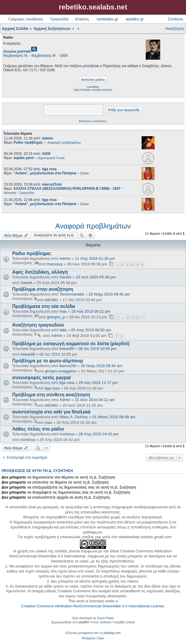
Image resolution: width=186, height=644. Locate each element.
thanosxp (55, 264)
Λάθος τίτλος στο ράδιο (38, 429)
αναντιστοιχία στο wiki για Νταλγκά (51, 412)
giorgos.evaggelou (61, 371)
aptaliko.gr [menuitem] (135, 19)
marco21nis (52, 184)
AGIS (46, 154)
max (63, 311)
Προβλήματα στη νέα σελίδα (44, 306)
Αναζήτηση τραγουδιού (38, 325)
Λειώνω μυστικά (17, 51)
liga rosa (49, 169)
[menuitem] (89, 638)
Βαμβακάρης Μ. (16, 56)
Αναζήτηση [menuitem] (175, 29)
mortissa (67, 434)
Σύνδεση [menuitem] (175, 19)
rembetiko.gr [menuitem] (107, 19)
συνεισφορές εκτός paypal (41, 378)
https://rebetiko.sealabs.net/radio (93, 90)
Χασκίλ (66, 277)
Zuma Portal (105, 618)
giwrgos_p (56, 317)
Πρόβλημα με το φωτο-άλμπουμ (48, 361)
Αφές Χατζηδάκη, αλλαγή (40, 272)
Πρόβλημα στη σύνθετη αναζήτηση (51, 395)
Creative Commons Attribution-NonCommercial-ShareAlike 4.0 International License (93, 606)
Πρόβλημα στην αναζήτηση (43, 289)
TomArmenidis (72, 294)
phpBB (83, 622)
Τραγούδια (59, 19)
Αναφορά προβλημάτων (93, 226)
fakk (63, 330)
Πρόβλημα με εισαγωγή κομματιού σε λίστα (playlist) (71, 344)
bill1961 (51, 300)
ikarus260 (68, 366)
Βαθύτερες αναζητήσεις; (93, 121)
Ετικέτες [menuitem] (82, 19)
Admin (48, 138)
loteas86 (67, 349)
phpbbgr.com (112, 633)
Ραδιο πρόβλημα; (32, 253)
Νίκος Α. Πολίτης (74, 417)
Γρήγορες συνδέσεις (26, 19)
